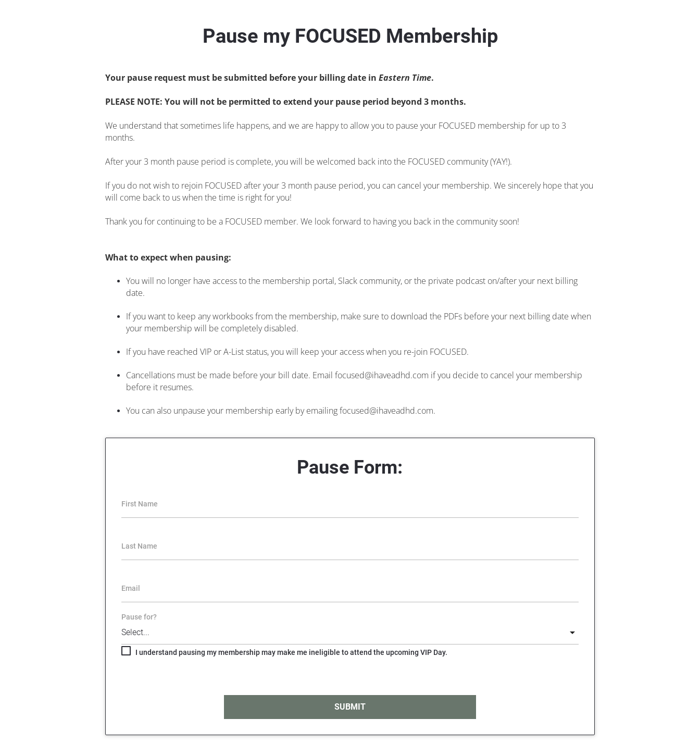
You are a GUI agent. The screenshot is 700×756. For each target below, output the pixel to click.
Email (131, 588)
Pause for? (139, 617)
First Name (140, 504)
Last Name (139, 546)
